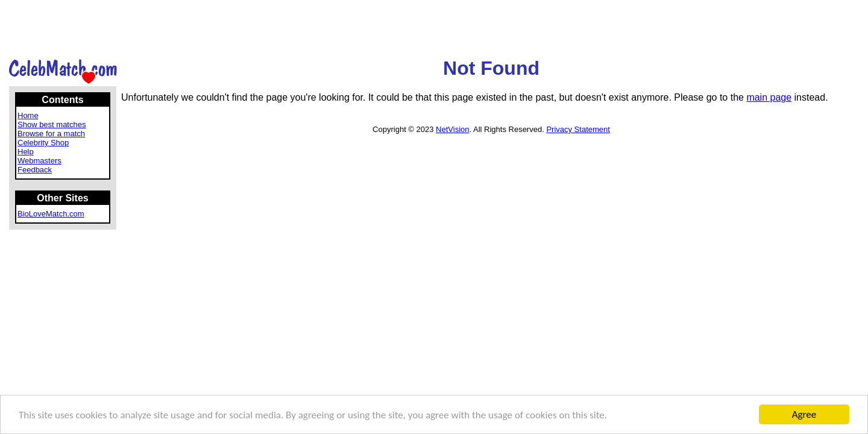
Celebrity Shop (43, 143)
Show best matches (52, 124)
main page (769, 97)
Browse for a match (51, 134)
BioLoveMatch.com (51, 214)
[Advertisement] (434, 28)
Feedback (35, 170)
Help (26, 152)
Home (28, 115)
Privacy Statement (578, 129)
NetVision (452, 129)
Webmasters (39, 161)
